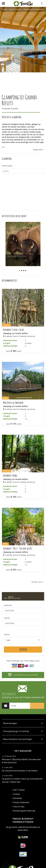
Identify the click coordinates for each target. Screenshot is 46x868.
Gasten (7, 634)
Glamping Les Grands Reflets (33, 9)
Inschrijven (37, 706)
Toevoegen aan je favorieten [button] (23, 675)
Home (5, 9)
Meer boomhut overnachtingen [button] (23, 739)
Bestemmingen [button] (23, 723)
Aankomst (8, 605)
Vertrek (7, 618)
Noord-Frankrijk (15, 9)
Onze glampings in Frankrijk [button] (23, 731)
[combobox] (23, 640)
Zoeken (23, 650)
